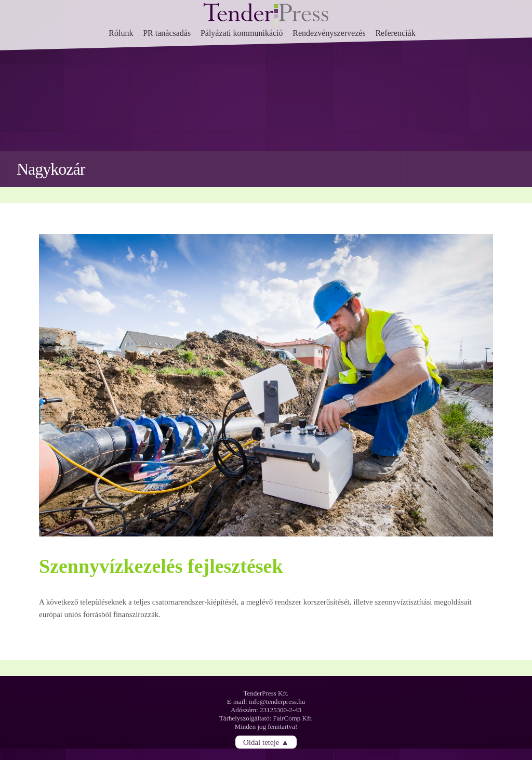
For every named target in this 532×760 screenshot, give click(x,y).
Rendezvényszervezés (329, 33)
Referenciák (395, 33)
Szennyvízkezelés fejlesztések (161, 566)
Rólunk (121, 33)
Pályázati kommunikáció (242, 33)
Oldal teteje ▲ (266, 742)
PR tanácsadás (167, 33)
